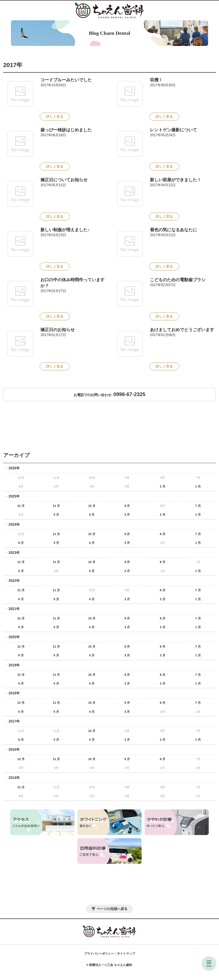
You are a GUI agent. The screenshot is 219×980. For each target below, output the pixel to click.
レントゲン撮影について (173, 130)
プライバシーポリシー (99, 954)
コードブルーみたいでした (66, 80)
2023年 (14, 553)
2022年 (14, 581)
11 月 (56, 506)
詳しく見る (55, 116)
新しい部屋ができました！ (176, 180)
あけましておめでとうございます (182, 330)
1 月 (198, 486)
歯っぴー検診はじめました (66, 130)
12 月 (21, 506)
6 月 (21, 543)
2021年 (14, 609)
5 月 (56, 515)
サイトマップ (126, 954)
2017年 (14, 721)
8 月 (163, 534)
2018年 (14, 693)
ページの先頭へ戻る (112, 909)
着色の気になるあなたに (173, 230)
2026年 (14, 468)
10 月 (92, 506)
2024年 (14, 524)
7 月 (198, 506)
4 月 (92, 515)
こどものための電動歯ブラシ (178, 280)
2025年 (14, 496)
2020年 (14, 637)
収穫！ (156, 80)
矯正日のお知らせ (58, 330)
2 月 (163, 486)
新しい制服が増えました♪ (65, 230)
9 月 (127, 506)
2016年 (14, 750)
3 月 (127, 515)
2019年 (14, 665)
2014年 (14, 778)
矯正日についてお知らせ (64, 180)
